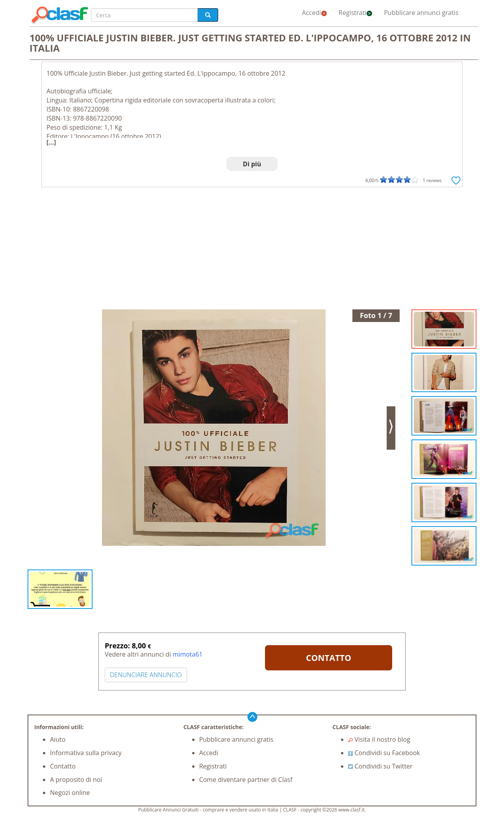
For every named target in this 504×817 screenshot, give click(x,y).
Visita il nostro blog (379, 739)
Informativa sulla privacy (86, 753)
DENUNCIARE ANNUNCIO (146, 675)
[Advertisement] (252, 250)
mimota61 (187, 654)
